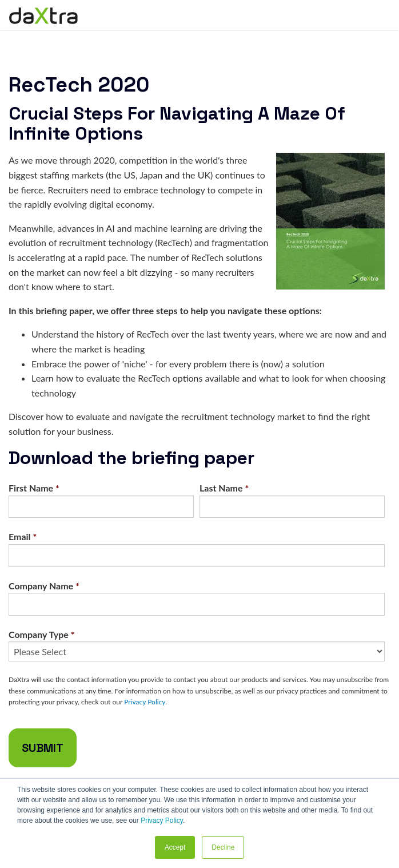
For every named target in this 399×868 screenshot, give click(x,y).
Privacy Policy (162, 821)
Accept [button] (175, 847)
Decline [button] (223, 847)
